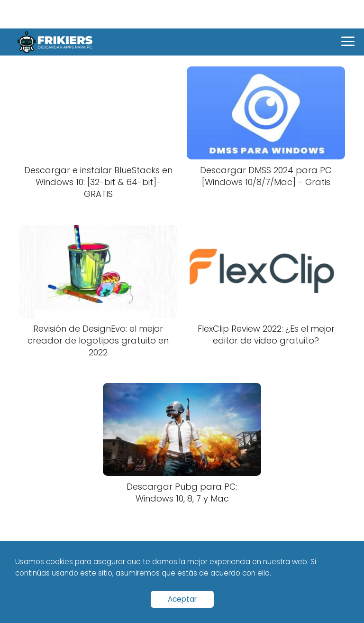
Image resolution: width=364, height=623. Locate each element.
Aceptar (182, 599)
